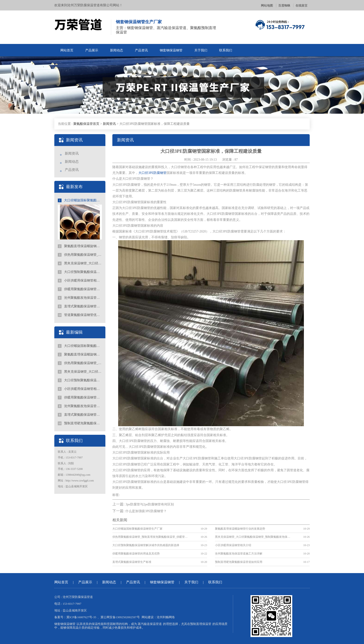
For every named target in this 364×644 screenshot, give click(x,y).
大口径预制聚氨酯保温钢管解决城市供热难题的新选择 (80, 272)
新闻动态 (117, 50)
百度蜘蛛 (284, 5)
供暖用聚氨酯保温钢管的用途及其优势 (80, 289)
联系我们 (226, 50)
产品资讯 (141, 50)
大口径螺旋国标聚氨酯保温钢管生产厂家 (80, 200)
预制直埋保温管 (201, 624)
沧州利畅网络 (166, 617)
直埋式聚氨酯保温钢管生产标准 (80, 306)
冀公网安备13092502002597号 (120, 617)
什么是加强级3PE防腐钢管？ (146, 511)
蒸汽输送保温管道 (150, 624)
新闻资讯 (109, 124)
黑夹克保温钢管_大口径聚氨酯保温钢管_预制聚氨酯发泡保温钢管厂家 (80, 263)
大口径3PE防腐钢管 (152, 173)
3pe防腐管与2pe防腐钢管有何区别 (149, 504)
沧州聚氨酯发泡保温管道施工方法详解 (80, 298)
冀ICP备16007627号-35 (81, 617)
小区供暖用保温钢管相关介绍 (80, 281)
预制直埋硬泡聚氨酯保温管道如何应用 (80, 423)
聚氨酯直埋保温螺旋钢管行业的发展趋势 (80, 246)
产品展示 (92, 50)
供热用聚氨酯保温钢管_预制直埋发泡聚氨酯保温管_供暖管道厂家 (80, 255)
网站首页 (67, 50)
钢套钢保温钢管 (171, 50)
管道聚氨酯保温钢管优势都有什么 (80, 315)
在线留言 (302, 5)
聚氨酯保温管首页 (86, 124)
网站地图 (267, 5)
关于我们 (201, 50)
